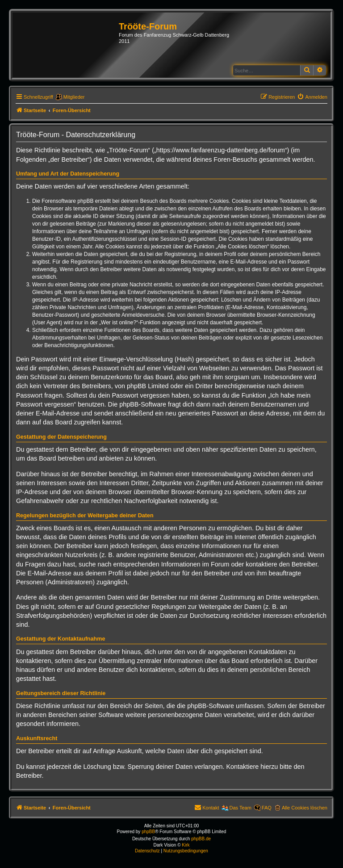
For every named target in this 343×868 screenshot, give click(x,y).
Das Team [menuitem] (241, 808)
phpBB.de (201, 839)
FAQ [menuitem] (267, 808)
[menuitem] (312, 97)
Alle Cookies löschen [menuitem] (305, 808)
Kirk (186, 845)
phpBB (148, 832)
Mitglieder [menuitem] (74, 97)
